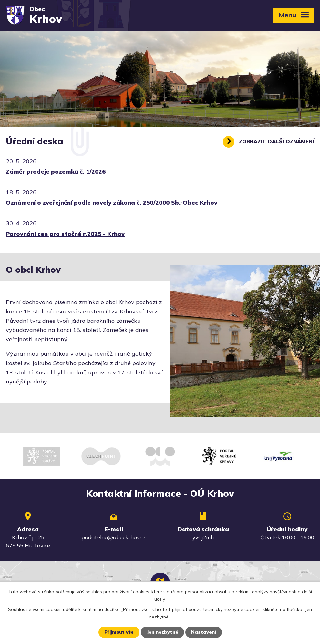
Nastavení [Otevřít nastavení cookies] (204, 632)
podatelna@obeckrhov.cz (114, 537)
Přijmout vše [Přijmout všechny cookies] (119, 632)
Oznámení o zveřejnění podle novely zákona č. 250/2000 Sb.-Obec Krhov (112, 203)
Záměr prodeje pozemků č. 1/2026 (56, 172)
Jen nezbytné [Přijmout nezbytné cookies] (162, 632)
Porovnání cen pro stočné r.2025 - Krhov (65, 234)
